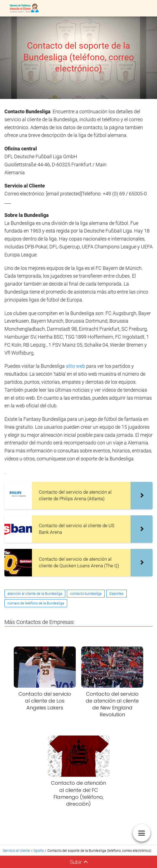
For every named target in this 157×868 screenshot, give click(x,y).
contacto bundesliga (86, 594)
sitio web (75, 366)
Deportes (117, 594)
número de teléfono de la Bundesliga (36, 603)
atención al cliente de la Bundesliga (35, 594)
